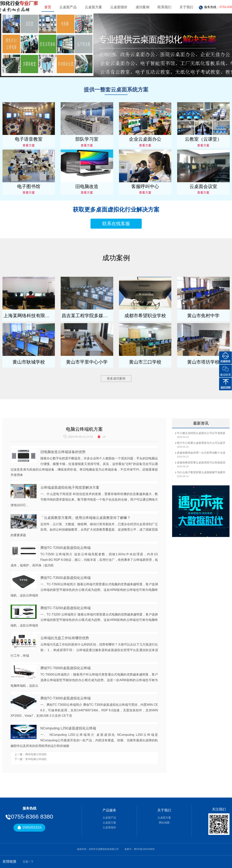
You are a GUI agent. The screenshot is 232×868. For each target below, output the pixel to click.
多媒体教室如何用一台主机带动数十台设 (201, 453)
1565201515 (29, 828)
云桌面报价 (119, 7)
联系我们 (164, 7)
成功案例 (142, 7)
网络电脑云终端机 (36, 754)
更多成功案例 (116, 378)
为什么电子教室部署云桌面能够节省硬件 (201, 472)
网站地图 (164, 823)
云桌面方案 (93, 7)
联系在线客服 (116, 224)
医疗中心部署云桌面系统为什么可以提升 (201, 443)
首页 (48, 7)
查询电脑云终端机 (36, 759)
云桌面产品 (68, 7)
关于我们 (186, 7)
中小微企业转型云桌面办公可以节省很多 (201, 433)
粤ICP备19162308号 (144, 849)
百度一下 (28, 862)
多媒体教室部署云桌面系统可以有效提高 (201, 462)
